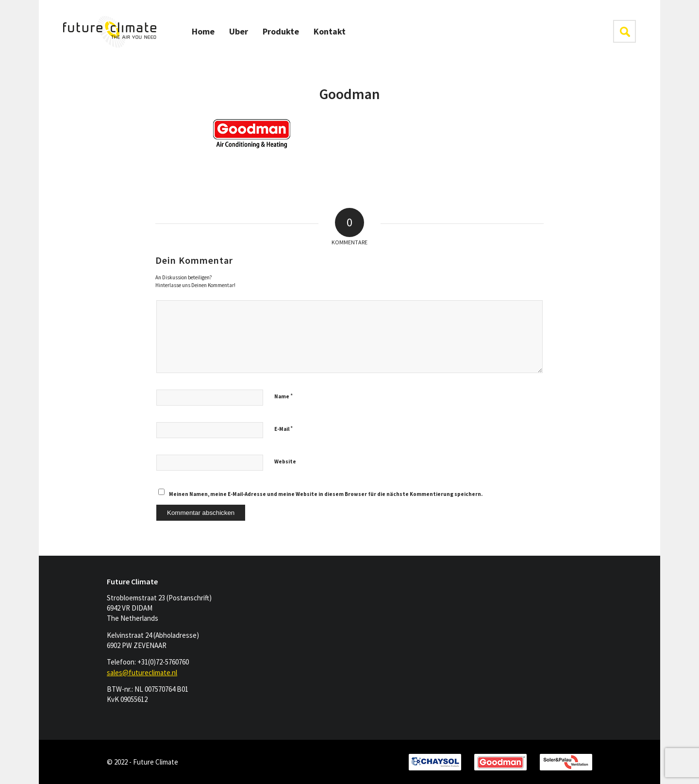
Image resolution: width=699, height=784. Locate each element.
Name (283, 396)
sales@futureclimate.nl (142, 673)
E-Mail (283, 429)
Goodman (350, 94)
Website (285, 461)
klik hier (624, 31)
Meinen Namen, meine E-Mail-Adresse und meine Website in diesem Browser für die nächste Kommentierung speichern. (326, 494)
